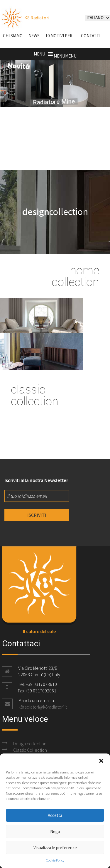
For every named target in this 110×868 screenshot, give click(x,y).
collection (55, 212)
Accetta (55, 815)
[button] (101, 761)
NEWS (34, 36)
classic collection (35, 395)
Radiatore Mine (47, 103)
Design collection (30, 743)
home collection (75, 276)
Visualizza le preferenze (55, 848)
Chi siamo (13, 36)
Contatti (91, 36)
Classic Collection (30, 750)
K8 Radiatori (25, 18)
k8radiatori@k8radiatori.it (43, 707)
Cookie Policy (55, 860)
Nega (55, 831)
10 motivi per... (60, 36)
